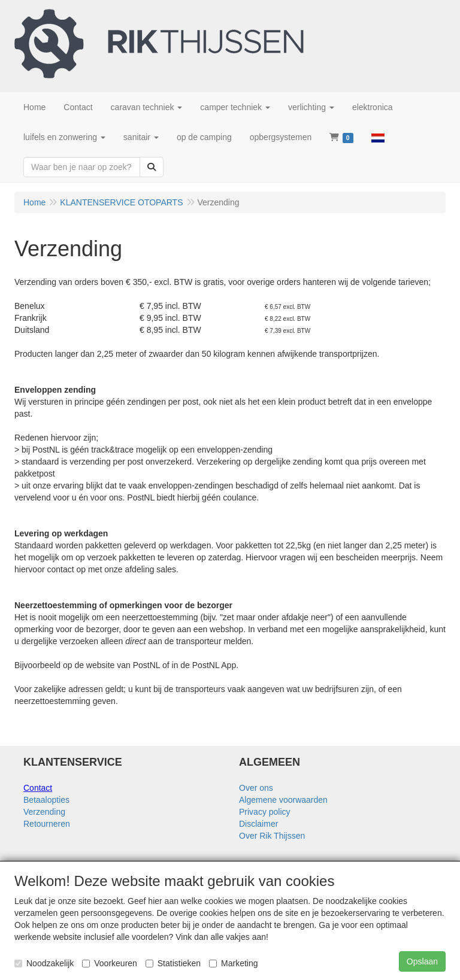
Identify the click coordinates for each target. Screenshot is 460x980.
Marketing (233, 963)
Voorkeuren (110, 963)
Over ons (256, 788)
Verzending (44, 812)
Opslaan (422, 961)
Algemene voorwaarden (283, 800)
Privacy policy (265, 812)
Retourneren (47, 824)
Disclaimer (258, 824)
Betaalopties (46, 800)
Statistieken (173, 963)
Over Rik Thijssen (272, 836)
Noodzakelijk (44, 963)
